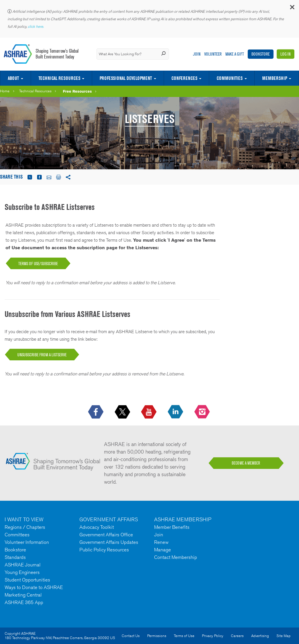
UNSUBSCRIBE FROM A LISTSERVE (42, 355)
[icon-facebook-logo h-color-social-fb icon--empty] (96, 412)
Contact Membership (176, 557)
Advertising (260, 636)
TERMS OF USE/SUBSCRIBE (38, 264)
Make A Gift (235, 54)
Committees (17, 535)
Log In (286, 54)
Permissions (157, 636)
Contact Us (131, 636)
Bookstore (261, 54)
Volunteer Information (27, 542)
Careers (237, 636)
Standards (15, 557)
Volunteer (213, 54)
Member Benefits (172, 527)
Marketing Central (23, 595)
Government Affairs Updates (109, 542)
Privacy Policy (213, 636)
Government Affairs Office (106, 535)
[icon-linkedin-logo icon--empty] (176, 412)
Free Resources (77, 91)
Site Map (283, 636)
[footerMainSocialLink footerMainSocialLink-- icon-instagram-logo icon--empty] (203, 412)
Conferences (184, 78)
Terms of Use (184, 636)
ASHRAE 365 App (24, 602)
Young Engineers (22, 572)
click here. (36, 26)
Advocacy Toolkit (97, 527)
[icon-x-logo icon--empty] (123, 412)
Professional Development (126, 78)
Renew (161, 542)
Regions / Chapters (25, 527)
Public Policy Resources (104, 550)
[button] (292, 9)
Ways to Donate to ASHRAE (34, 587)
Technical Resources (59, 78)
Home (5, 91)
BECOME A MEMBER (246, 463)
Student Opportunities (27, 580)
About (13, 78)
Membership (275, 78)
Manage (163, 550)
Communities (230, 78)
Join (197, 54)
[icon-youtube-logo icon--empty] (149, 412)
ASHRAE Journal (23, 565)
